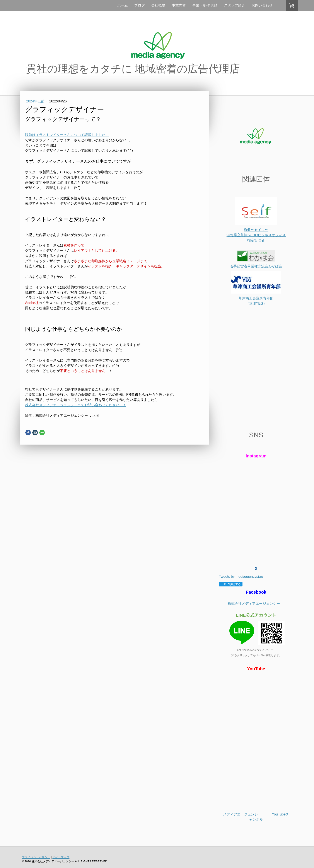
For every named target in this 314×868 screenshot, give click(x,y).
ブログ (140, 5)
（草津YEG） (256, 303)
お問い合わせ (262, 5)
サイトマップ (61, 857)
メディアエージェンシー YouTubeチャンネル (256, 817)
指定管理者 (256, 240)
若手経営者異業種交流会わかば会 (256, 266)
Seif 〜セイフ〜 (256, 230)
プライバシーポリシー (36, 857)
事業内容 (179, 5)
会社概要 (158, 5)
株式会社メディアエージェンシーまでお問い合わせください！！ (76, 405)
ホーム (123, 5)
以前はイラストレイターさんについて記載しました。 (67, 135)
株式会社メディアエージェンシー (254, 604)
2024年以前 (36, 101)
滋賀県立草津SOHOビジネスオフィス (256, 235)
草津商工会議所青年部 (256, 298)
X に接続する (231, 584)
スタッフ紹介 (235, 5)
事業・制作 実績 (205, 5)
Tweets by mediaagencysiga (241, 577)
